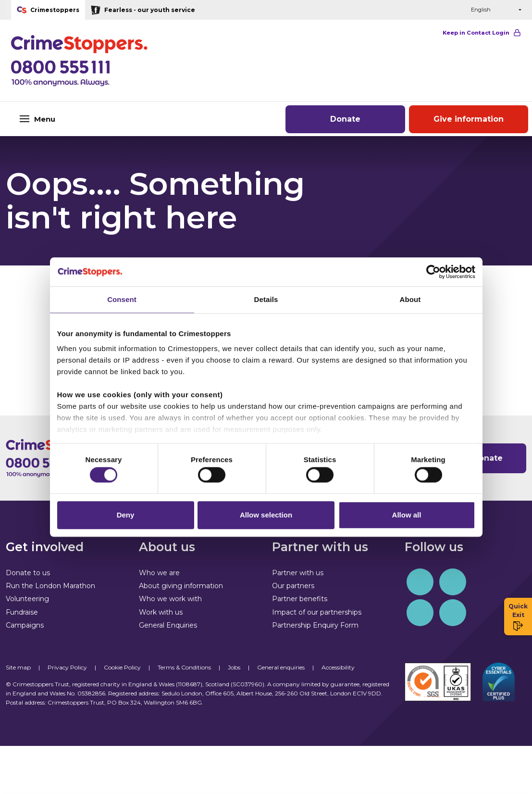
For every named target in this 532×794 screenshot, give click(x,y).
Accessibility (338, 667)
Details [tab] (266, 297)
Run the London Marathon (50, 586)
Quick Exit (518, 617)
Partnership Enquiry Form (315, 625)
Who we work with (170, 599)
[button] (441, 10)
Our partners (293, 586)
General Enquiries (168, 625)
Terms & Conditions (184, 667)
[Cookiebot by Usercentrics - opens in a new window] (433, 270)
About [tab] (410, 297)
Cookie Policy (122, 667)
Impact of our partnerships (317, 612)
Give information (469, 119)
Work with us (161, 612)
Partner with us (298, 573)
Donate (345, 119)
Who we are (159, 573)
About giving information (181, 586)
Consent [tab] (122, 297)
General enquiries (281, 667)
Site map (18, 667)
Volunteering (27, 599)
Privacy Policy (67, 667)
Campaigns (25, 625)
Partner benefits (300, 599)
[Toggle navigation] (88, 119)
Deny (126, 517)
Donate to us (28, 573)
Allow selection (266, 517)
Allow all (407, 517)
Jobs (234, 667)
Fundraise (22, 612)
